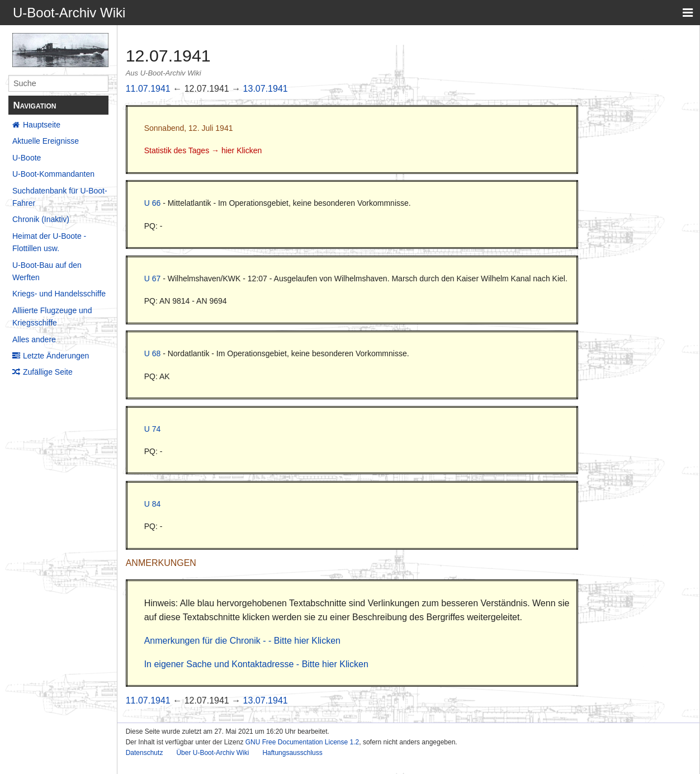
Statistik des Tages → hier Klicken (203, 150)
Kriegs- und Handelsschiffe (59, 294)
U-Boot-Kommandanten (53, 174)
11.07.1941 (148, 89)
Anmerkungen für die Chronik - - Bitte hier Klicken (242, 641)
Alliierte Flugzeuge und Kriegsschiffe (52, 317)
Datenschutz (145, 753)
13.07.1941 (266, 89)
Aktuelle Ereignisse (46, 141)
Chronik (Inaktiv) (41, 219)
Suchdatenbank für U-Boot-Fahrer (60, 197)
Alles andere (34, 339)
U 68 (153, 353)
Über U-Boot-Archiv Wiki (212, 753)
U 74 (153, 429)
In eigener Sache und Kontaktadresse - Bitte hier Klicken (256, 664)
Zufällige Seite (48, 372)
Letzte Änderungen (56, 356)
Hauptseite (42, 125)
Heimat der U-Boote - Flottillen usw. (49, 242)
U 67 (153, 279)
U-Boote (27, 158)
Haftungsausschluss (292, 753)
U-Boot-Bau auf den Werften (47, 271)
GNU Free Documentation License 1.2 (302, 742)
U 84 (153, 504)
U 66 (153, 203)
